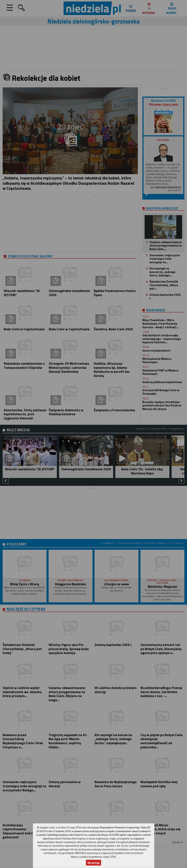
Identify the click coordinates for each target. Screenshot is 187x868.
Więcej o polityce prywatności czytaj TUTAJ (93, 857)
